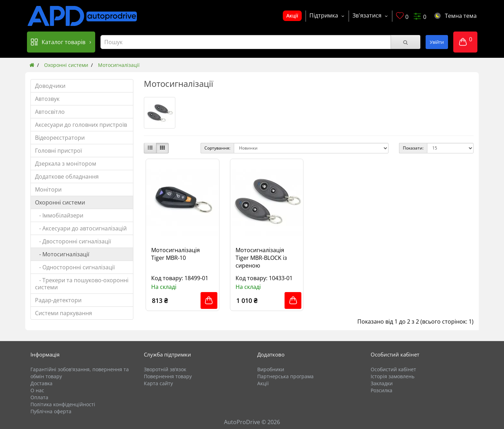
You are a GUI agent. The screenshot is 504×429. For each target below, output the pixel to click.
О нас (37, 390)
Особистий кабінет (393, 369)
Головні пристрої (58, 151)
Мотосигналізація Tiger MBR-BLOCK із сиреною (261, 258)
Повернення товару (168, 376)
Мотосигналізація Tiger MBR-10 (176, 254)
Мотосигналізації (119, 65)
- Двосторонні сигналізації (73, 241)
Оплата (39, 397)
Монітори (48, 189)
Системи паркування (64, 313)
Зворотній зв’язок (165, 369)
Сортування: (217, 148)
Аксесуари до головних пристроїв (81, 125)
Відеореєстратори (60, 138)
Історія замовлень (393, 376)
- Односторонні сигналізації (75, 267)
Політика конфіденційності (63, 404)
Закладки (382, 383)
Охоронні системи (66, 65)
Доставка (41, 383)
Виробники (271, 369)
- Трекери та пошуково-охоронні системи (82, 284)
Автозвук (47, 99)
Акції (292, 16)
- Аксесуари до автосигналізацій (81, 228)
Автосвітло (50, 112)
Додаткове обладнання (67, 177)
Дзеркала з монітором (66, 164)
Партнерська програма (285, 376)
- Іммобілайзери (59, 215)
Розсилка (381, 390)
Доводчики (50, 86)
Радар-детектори (58, 300)
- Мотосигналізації (62, 254)
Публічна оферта (51, 411)
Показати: (413, 148)
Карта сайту (158, 383)
